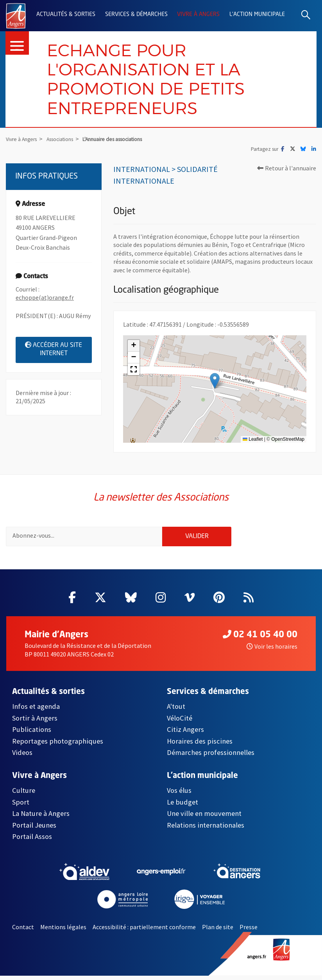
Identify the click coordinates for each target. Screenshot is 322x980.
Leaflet (253, 441)
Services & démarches (136, 14)
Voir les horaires (272, 651)
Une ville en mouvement (204, 818)
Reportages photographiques (58, 745)
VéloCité (180, 722)
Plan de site (218, 931)
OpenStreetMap (288, 441)
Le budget (182, 806)
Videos (22, 757)
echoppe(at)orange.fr (45, 300)
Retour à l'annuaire (287, 170)
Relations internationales (206, 829)
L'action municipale (257, 14)
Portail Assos (32, 841)
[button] (215, 383)
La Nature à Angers (41, 818)
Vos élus (179, 795)
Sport (21, 806)
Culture (24, 795)
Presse (249, 931)
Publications (32, 734)
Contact (23, 931)
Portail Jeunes (34, 829)
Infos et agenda (36, 711)
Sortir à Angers (35, 722)
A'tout (176, 711)
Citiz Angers (185, 734)
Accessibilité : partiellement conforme (144, 931)
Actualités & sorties (66, 14)
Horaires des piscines (200, 745)
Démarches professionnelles (211, 757)
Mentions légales (63, 931)
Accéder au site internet (58, 351)
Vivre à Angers (198, 14)
